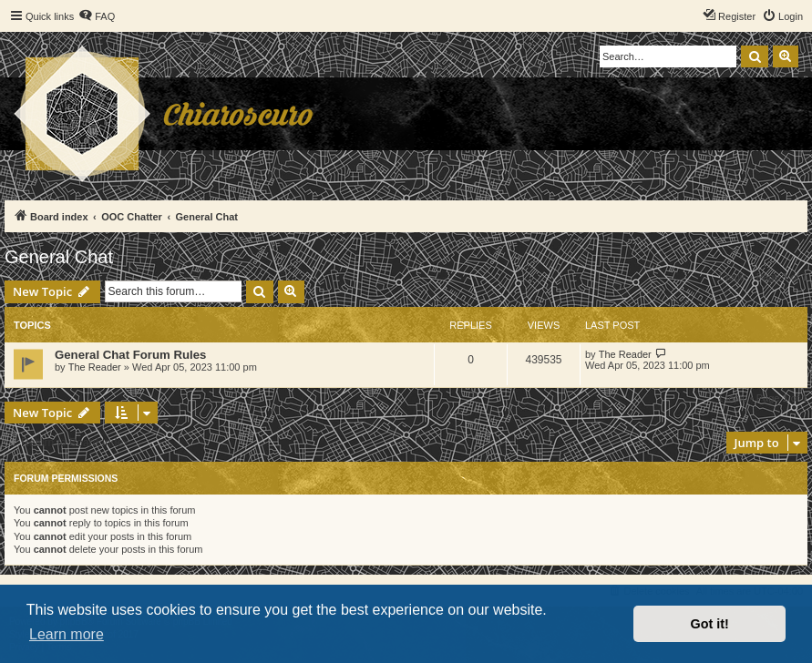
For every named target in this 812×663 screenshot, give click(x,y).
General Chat (59, 257)
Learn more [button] (67, 634)
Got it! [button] (710, 624)
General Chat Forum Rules (130, 355)
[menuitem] (97, 16)
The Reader (95, 367)
